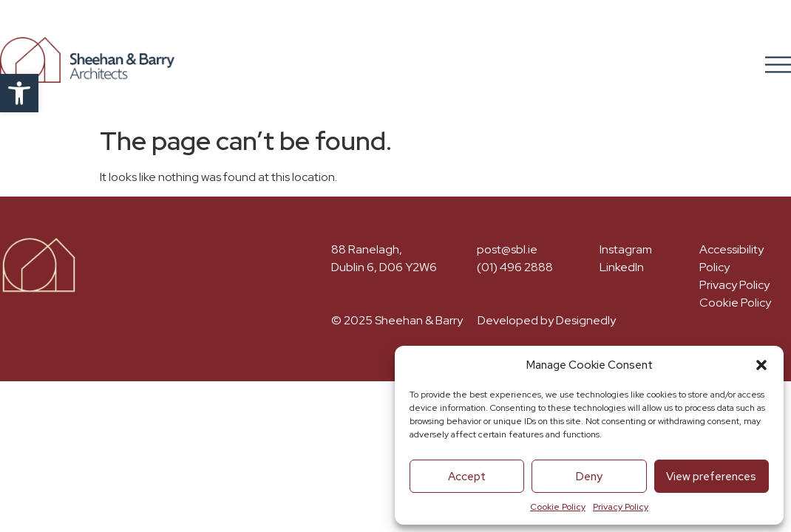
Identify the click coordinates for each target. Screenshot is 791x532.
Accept (467, 477)
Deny (589, 477)
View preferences (711, 477)
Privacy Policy (621, 507)
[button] (19, 93)
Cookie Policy (558, 507)
